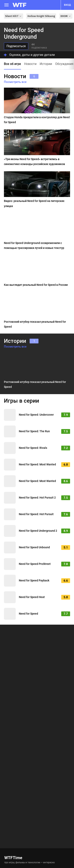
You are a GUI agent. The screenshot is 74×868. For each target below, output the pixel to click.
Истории (46, 64)
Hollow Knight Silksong (41, 16)
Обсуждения (64, 64)
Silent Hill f (14, 16)
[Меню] (6, 5)
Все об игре (12, 64)
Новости (30, 64)
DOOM (66, 16)
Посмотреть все (15, 82)
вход (67, 5)
